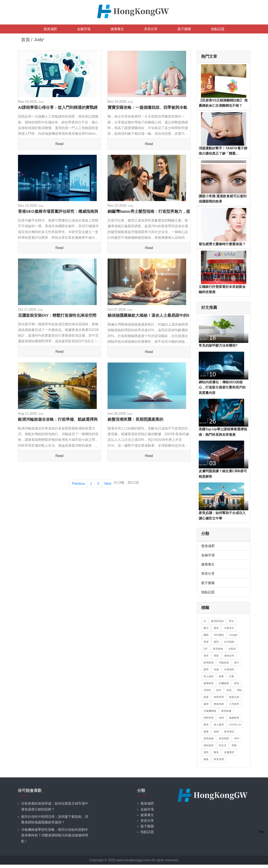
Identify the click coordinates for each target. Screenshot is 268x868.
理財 (239, 690)
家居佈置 (224, 739)
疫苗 (237, 683)
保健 (216, 669)
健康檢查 (209, 683)
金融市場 (84, 29)
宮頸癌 (207, 690)
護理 (206, 669)
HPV (237, 739)
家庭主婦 (234, 697)
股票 (206, 697)
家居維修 (218, 649)
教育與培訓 (217, 621)
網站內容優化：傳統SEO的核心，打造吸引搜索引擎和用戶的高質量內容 (222, 387)
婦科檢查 (209, 745)
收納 (216, 732)
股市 (219, 690)
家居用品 (229, 732)
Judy (41, 102)
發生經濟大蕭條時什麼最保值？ (222, 244)
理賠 (216, 656)
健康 (206, 732)
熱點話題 (218, 29)
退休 (206, 656)
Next (108, 484)
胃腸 (234, 745)
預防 (206, 752)
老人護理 (219, 725)
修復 (206, 759)
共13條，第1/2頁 (126, 483)
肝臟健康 (224, 683)
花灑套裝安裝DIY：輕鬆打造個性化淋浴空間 (57, 315)
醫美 (216, 752)
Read (59, 144)
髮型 (216, 642)
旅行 (237, 663)
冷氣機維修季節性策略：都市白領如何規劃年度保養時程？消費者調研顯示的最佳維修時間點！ (55, 835)
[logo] (134, 11)
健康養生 (117, 29)
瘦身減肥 (50, 29)
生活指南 (229, 642)
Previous (78, 484)
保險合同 (229, 656)
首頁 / (27, 40)
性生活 (223, 745)
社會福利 (229, 669)
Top (261, 832)
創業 (221, 676)
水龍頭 (232, 649)
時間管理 (219, 697)
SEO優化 (219, 635)
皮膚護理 (229, 752)
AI (205, 621)
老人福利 (209, 676)
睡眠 (206, 635)
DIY (206, 649)
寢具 (216, 628)
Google (233, 635)
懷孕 (206, 725)
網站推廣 (219, 704)
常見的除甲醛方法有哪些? (218, 346)
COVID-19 (235, 725)
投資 (229, 690)
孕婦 (221, 718)
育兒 (231, 621)
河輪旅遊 (224, 663)
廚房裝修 (209, 739)
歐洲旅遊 (209, 663)
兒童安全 (229, 628)
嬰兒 (206, 628)
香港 (206, 642)
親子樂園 (184, 29)
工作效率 (234, 704)
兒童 (232, 676)
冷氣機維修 (210, 711)
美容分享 (151, 29)
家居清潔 (219, 759)
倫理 (206, 704)
